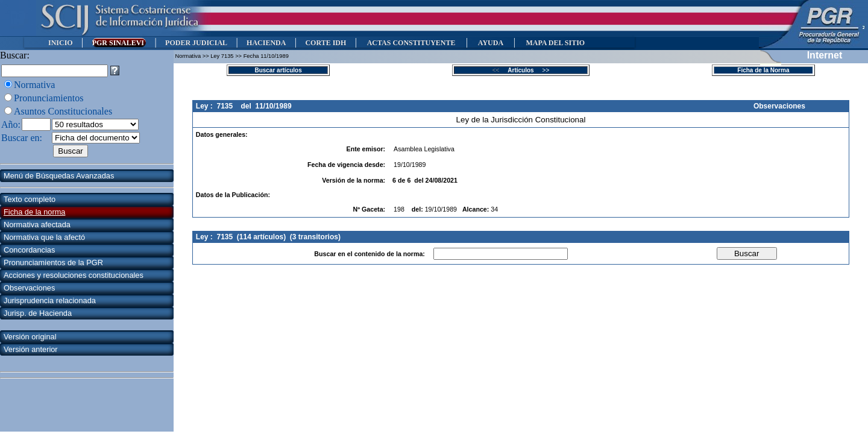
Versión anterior (31, 349)
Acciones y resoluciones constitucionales (74, 275)
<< (499, 70)
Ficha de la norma (34, 212)
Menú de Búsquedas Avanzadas (59, 176)
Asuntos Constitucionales (63, 111)
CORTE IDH (325, 43)
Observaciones (29, 288)
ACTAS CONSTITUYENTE (411, 43)
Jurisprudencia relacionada (50, 300)
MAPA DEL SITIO (555, 43)
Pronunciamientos (49, 98)
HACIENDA (266, 43)
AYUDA (490, 43)
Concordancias (29, 250)
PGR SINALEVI (119, 43)
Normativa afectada (37, 225)
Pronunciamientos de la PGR (53, 263)
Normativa (34, 85)
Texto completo (30, 199)
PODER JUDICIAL (196, 43)
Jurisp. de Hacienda (38, 313)
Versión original (30, 337)
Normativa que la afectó (44, 237)
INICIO (61, 43)
